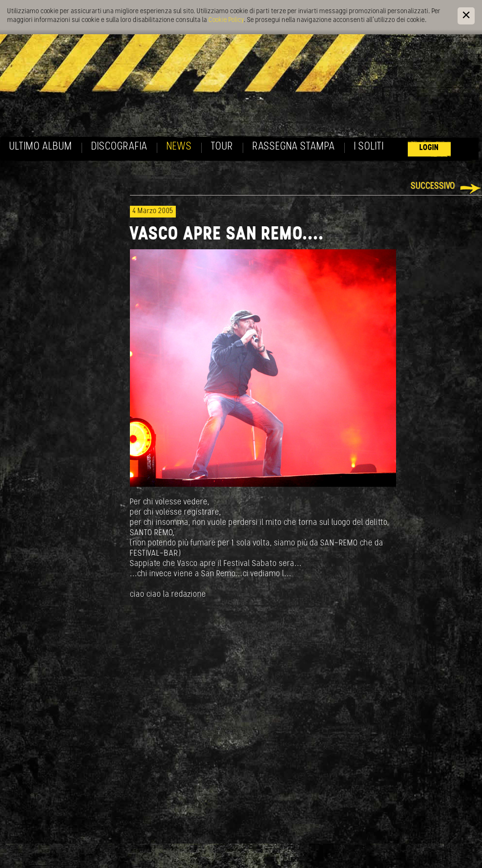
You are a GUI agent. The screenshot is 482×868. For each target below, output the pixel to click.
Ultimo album (41, 147)
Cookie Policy (226, 20)
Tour (222, 147)
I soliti (369, 147)
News (179, 147)
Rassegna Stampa (294, 147)
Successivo (433, 186)
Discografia (119, 147)
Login (429, 148)
